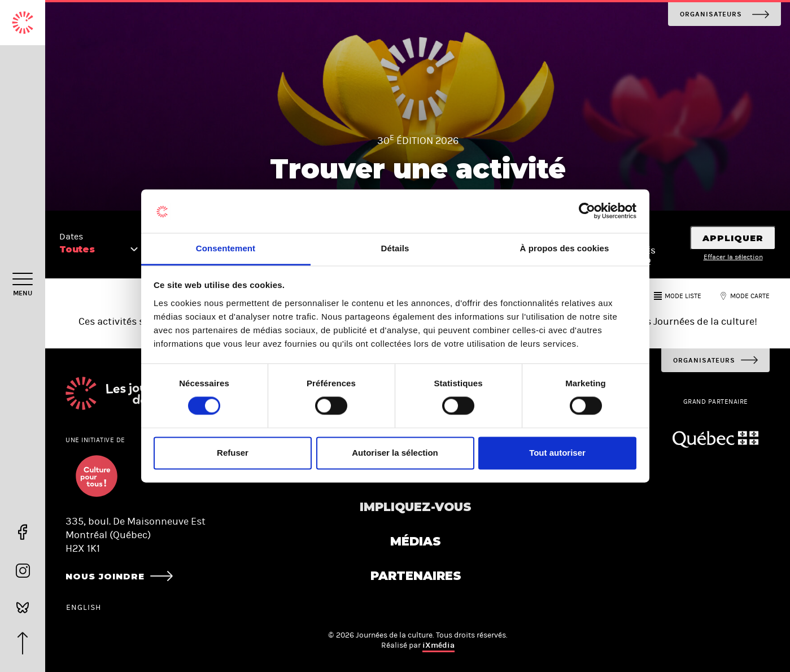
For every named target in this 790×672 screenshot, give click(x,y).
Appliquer (733, 238)
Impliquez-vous (416, 507)
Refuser (233, 453)
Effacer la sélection (733, 257)
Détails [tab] (395, 248)
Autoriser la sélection (395, 453)
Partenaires (416, 576)
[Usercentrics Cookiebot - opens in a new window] (587, 211)
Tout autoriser (557, 453)
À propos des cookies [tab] (565, 248)
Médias (416, 541)
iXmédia (438, 645)
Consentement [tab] (226, 248)
